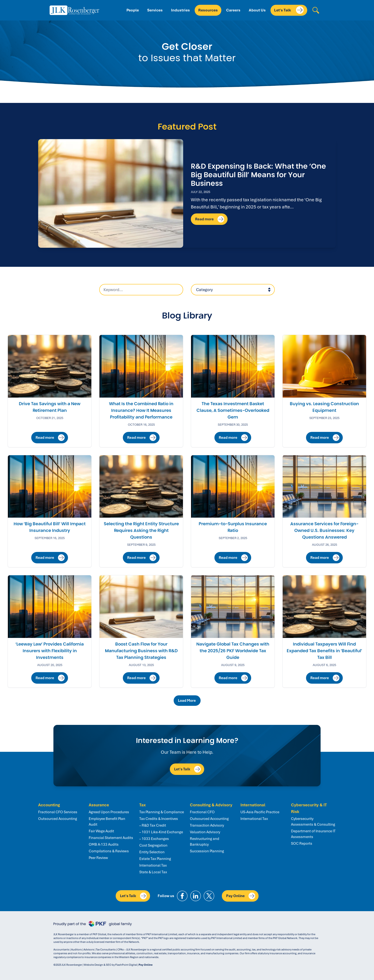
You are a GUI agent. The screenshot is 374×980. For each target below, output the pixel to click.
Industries (180, 10)
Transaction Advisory (207, 825)
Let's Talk (289, 10)
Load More (188, 701)
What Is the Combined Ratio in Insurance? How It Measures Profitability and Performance (141, 410)
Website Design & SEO (98, 965)
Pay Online (241, 896)
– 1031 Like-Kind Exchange (161, 832)
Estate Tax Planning (155, 859)
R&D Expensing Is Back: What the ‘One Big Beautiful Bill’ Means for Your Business (258, 175)
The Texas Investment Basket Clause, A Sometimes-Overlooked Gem (233, 410)
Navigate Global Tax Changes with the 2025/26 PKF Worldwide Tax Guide (233, 651)
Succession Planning (207, 851)
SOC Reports (302, 844)
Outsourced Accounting (58, 819)
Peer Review (98, 858)
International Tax (153, 865)
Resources (208, 10)
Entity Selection (152, 852)
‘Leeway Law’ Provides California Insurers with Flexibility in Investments (50, 651)
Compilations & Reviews (109, 851)
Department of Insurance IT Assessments (313, 834)
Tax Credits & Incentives (159, 819)
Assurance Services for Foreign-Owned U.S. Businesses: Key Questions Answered (324, 530)
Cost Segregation (153, 845)
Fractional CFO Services (58, 812)
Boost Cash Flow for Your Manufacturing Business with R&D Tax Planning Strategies (141, 651)
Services (155, 10)
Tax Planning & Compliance (162, 812)
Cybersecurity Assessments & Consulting (313, 822)
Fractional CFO (202, 812)
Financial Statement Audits (111, 838)
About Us (257, 10)
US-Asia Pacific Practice (260, 812)
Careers (233, 10)
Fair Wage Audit (101, 831)
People (133, 10)
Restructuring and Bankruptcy (205, 842)
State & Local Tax (153, 872)
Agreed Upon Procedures (109, 812)
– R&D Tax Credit (153, 825)
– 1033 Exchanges (154, 839)
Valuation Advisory (205, 832)
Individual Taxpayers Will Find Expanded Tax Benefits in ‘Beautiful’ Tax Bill (324, 651)
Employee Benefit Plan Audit (107, 822)
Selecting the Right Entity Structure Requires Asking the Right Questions (141, 530)
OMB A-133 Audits (104, 844)
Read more (210, 219)
